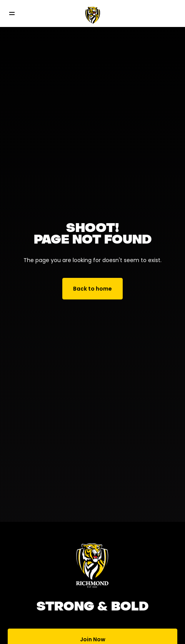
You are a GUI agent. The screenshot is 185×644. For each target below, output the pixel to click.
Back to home (92, 289)
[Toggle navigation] (17, 14)
